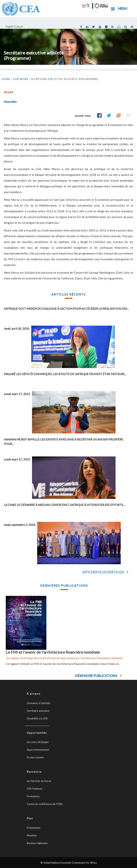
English (10, 26)
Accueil (8, 92)
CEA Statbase (34, 789)
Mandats (32, 835)
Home (6, 79)
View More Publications (96, 676)
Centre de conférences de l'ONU (45, 804)
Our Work (21, 79)
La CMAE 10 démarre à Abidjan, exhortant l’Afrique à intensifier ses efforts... (64, 505)
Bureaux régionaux (37, 843)
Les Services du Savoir (39, 781)
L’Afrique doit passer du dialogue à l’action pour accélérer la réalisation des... (66, 309)
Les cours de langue (38, 742)
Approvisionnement (38, 750)
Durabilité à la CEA (37, 718)
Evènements (34, 828)
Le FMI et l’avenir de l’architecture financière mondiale (53, 652)
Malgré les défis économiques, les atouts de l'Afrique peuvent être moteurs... (65, 374)
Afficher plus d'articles (103, 572)
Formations (33, 796)
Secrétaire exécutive (38, 711)
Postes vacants (35, 757)
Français (19, 26)
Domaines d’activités (39, 703)
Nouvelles (10, 102)
